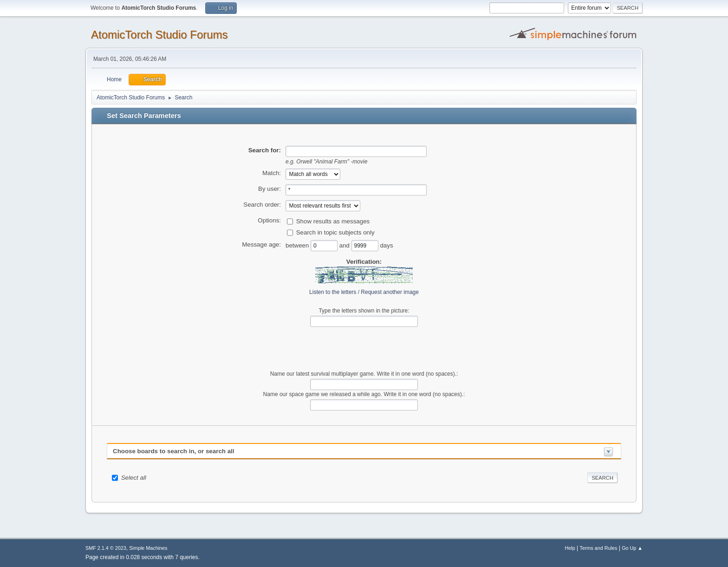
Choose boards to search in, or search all (173, 451)
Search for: (265, 150)
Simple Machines (148, 548)
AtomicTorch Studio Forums (159, 35)
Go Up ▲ (632, 548)
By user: (270, 189)
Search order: (262, 205)
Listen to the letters (333, 292)
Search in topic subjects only (335, 232)
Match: (272, 173)
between (298, 245)
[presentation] (364, 349)
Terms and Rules (599, 548)
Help (570, 548)
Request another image (390, 292)
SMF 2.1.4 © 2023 (106, 548)
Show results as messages (333, 221)
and (345, 245)
